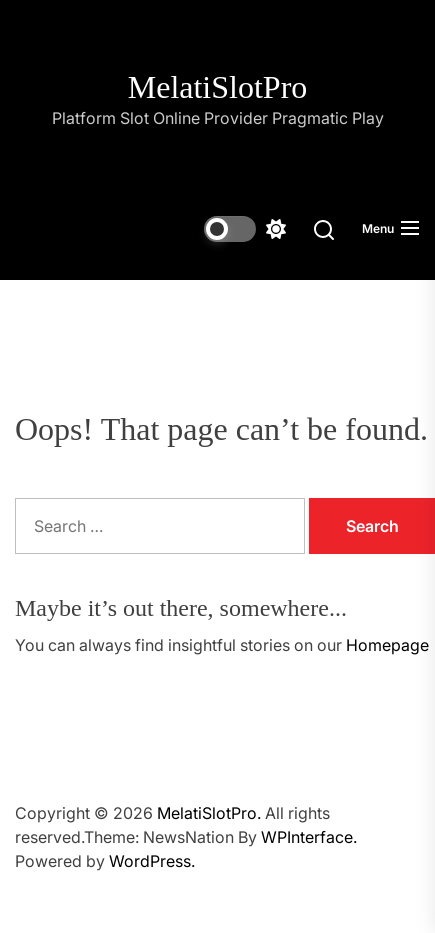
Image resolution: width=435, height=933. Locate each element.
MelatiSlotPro (218, 87)
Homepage (387, 645)
